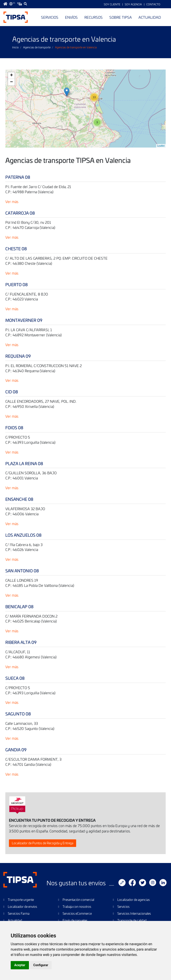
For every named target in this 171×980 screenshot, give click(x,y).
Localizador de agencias (134, 900)
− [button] (11, 82)
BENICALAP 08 (19, 607)
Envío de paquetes (75, 920)
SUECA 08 (15, 678)
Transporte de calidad (132, 920)
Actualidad (150, 17)
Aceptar (20, 965)
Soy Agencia (133, 4)
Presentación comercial (78, 900)
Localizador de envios (22, 907)
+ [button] (11, 76)
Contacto (153, 4)
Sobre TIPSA (121, 17)
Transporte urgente (21, 900)
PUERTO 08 (16, 285)
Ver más (12, 201)
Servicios (50, 17)
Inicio (15, 47)
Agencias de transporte (37, 47)
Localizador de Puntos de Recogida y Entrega (43, 843)
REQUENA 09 (18, 356)
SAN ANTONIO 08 (22, 571)
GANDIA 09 (16, 750)
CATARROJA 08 (20, 213)
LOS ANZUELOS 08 (23, 535)
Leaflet (161, 146)
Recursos (94, 17)
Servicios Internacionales (134, 913)
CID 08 (12, 392)
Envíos (71, 17)
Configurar (41, 965)
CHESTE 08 (16, 249)
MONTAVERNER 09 (24, 320)
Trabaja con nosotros (77, 907)
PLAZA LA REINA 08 (24, 463)
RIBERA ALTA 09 (21, 642)
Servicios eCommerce (77, 913)
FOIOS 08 (14, 428)
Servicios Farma (19, 913)
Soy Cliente (112, 4)
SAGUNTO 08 (18, 714)
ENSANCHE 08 (19, 499)
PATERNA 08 (18, 177)
